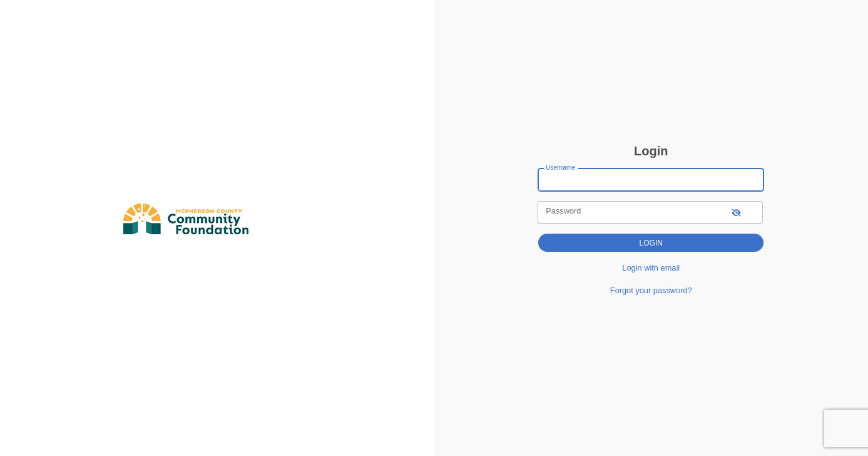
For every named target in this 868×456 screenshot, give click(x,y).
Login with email (651, 268)
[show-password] (736, 212)
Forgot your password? (651, 290)
